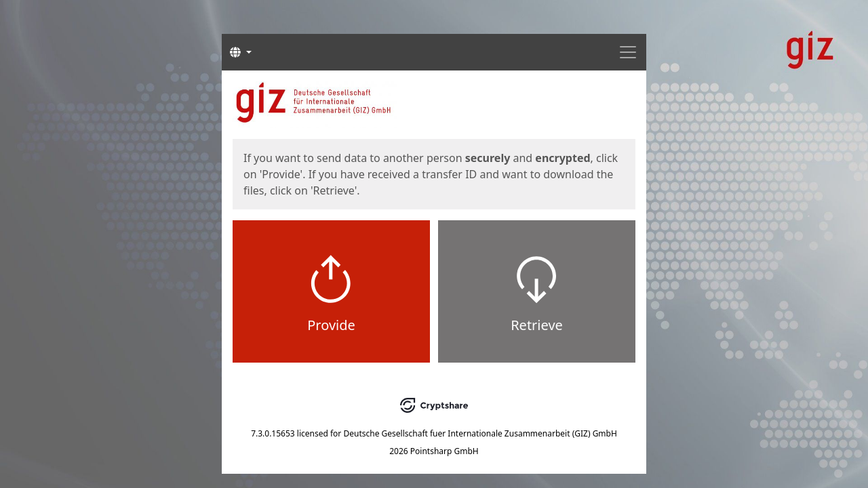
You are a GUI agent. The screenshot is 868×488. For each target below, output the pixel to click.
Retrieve (537, 325)
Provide (331, 325)
